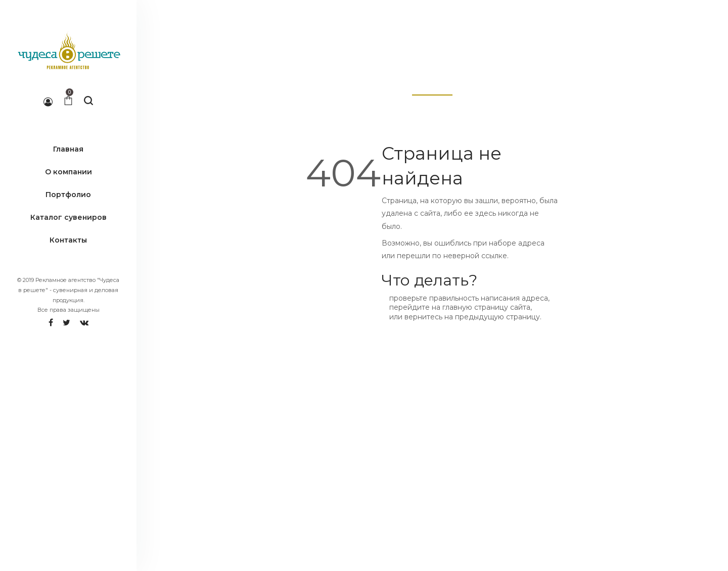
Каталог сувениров (69, 217)
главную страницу (475, 307)
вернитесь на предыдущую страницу (472, 317)
